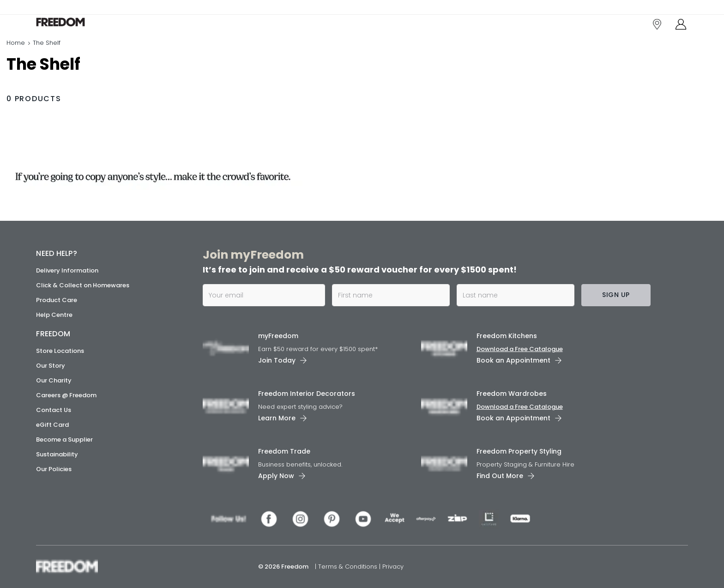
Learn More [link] (277, 418)
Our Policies (54, 469)
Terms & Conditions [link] (349, 567)
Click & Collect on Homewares (83, 285)
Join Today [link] (277, 360)
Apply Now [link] (276, 476)
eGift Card (52, 425)
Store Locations (60, 351)
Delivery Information (67, 270)
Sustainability (57, 454)
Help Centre (54, 315)
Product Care (57, 300)
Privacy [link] (393, 567)
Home (16, 53)
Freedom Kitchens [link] (507, 336)
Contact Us (54, 410)
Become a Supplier (64, 439)
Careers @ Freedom (66, 395)
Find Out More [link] (500, 476)
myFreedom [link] (278, 336)
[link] (77, 27)
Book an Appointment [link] (513, 360)
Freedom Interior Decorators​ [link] (307, 394)
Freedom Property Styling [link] (519, 451)
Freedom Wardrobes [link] (512, 394)
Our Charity (54, 380)
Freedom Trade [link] (284, 451)
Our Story (51, 366)
